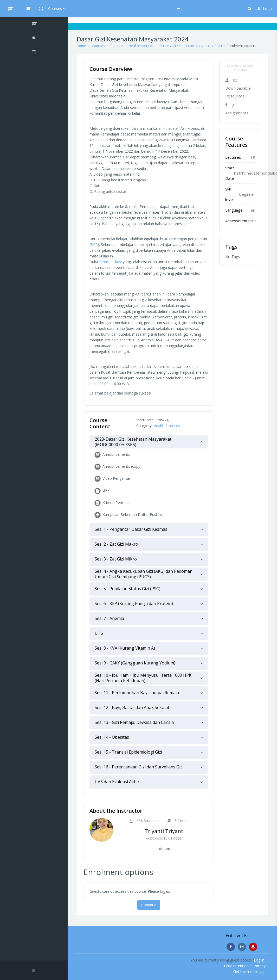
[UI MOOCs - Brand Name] (34, 9)
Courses (102, 8)
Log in (265, 8)
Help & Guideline (129, 8)
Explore (117, 46)
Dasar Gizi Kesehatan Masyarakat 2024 (191, 46)
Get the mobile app (249, 972)
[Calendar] (34, 53)
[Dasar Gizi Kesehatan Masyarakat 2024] (34, 24)
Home (81, 46)
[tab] (149, 442)
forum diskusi (110, 262)
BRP (94, 245)
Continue (149, 905)
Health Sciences (141, 46)
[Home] (34, 39)
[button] (88, 9)
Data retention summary (245, 966)
